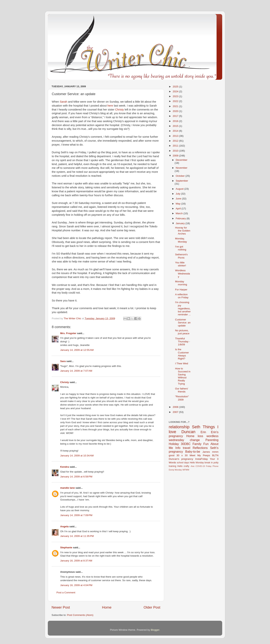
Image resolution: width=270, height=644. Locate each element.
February (181, 218)
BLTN (215, 455)
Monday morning (181, 283)
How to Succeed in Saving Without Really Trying (183, 376)
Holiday (174, 444)
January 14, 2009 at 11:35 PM (77, 536)
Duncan (188, 432)
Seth (196, 427)
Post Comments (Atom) (80, 615)
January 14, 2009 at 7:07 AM (76, 371)
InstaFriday (201, 459)
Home (107, 607)
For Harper (181, 290)
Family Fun (201, 444)
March (180, 213)
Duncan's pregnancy (181, 459)
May (178, 204)
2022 (176, 101)
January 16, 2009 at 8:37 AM (76, 561)
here (110, 106)
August (180, 189)
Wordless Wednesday (183, 273)
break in (209, 463)
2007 (176, 412)
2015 (176, 126)
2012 (176, 141)
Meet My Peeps (200, 455)
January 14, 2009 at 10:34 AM (77, 456)
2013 (176, 136)
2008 (176, 407)
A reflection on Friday (182, 296)
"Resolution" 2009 (182, 398)
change (195, 440)
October (181, 176)
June (179, 199)
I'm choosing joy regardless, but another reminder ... (183, 308)
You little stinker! (181, 264)
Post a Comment (66, 593)
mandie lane (67, 488)
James (206, 452)
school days (183, 463)
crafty (186, 466)
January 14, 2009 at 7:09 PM (76, 515)
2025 (176, 87)
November (181, 168)
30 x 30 (182, 455)
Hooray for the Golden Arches (183, 231)
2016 (176, 121)
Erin (203, 432)
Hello (180, 466)
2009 (176, 156)
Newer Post (61, 607)
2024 (176, 91)
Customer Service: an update (183, 323)
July (178, 194)
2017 (176, 116)
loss (200, 436)
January (181, 223)
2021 (176, 106)
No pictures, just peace (182, 332)
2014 (176, 131)
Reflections (200, 448)
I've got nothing (181, 248)
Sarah (64, 102)
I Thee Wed (182, 363)
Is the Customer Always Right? (182, 354)
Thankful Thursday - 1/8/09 (183, 342)
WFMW (186, 470)
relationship (179, 427)
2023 (176, 96)
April (179, 209)
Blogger (155, 630)
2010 (176, 151)
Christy (65, 382)
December (181, 160)
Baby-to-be (193, 452)
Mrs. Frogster (68, 333)
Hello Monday (197, 463)
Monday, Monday (181, 240)
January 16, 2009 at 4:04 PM (76, 585)
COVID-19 (200, 466)
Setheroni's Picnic (181, 256)
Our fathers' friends (182, 390)
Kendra (65, 467)
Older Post (152, 607)
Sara (63, 361)
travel (187, 448)
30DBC (186, 444)
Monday (178, 470)
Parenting (212, 440)
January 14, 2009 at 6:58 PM (76, 477)
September (182, 181)
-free (192, 466)
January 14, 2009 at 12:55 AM (77, 350)
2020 (176, 111)
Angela (64, 526)
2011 (176, 146)
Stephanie (66, 547)
